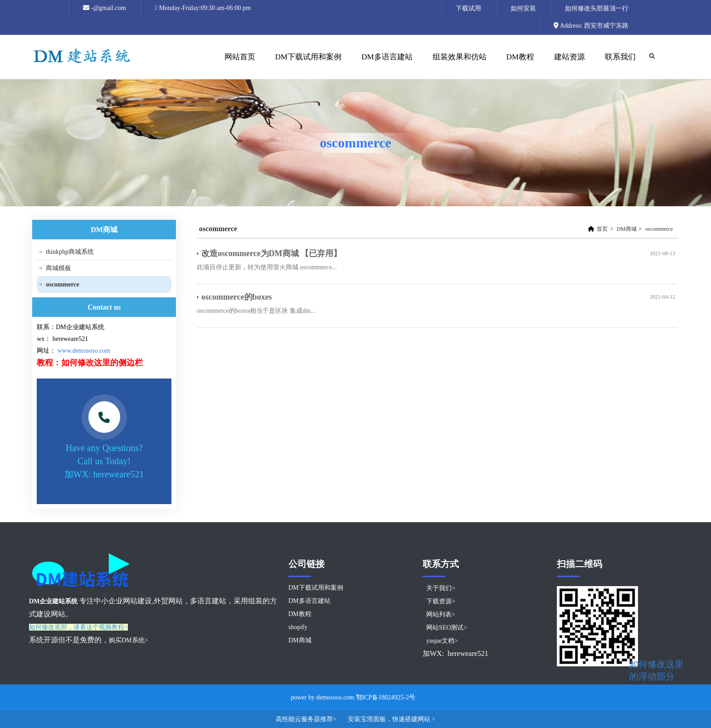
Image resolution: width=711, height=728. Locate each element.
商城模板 (58, 268)
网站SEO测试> (447, 628)
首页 (602, 229)
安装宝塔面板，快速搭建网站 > (392, 719)
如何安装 (523, 8)
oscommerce (659, 229)
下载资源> (441, 601)
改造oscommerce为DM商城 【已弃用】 (271, 253)
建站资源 (568, 66)
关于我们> (441, 588)
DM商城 (626, 229)
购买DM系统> (128, 640)
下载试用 (468, 8)
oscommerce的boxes (237, 297)
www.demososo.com (84, 351)
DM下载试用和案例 (308, 57)
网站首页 (239, 66)
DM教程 (519, 66)
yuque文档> (442, 641)
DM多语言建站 (387, 57)
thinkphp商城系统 (70, 252)
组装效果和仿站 (458, 66)
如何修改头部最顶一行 (597, 8)
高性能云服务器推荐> (307, 719)
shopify (298, 627)
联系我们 (620, 57)
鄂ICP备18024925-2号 (386, 697)
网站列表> (441, 614)
